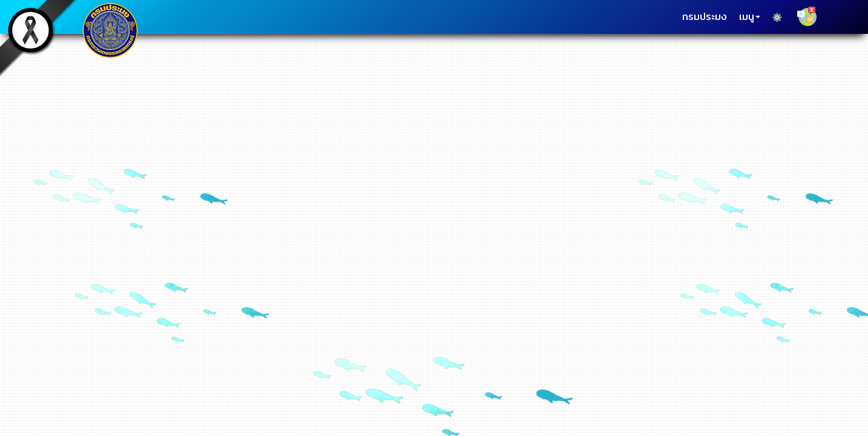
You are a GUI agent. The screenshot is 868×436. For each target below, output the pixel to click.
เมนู (750, 17)
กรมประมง (705, 17)
